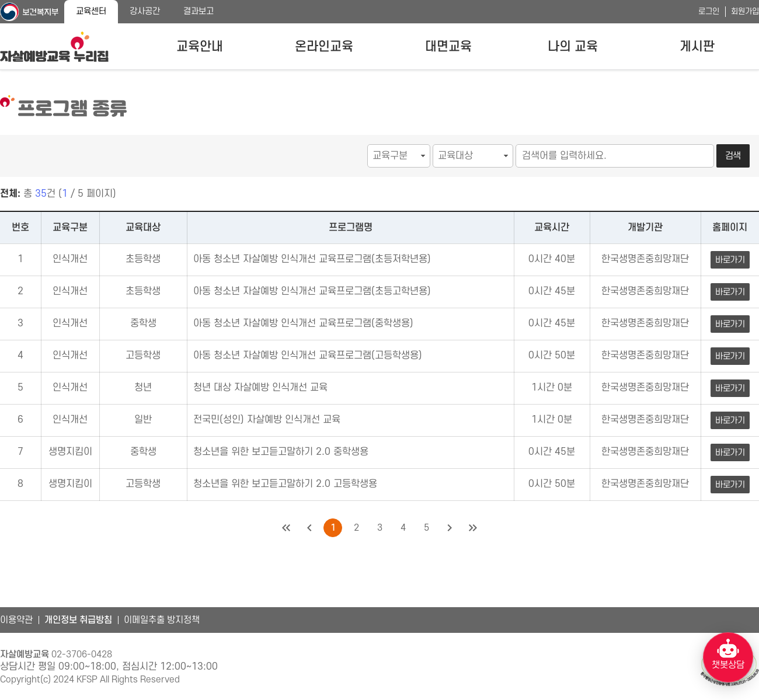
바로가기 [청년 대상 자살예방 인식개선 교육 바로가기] (730, 389)
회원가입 (745, 11)
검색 (733, 156)
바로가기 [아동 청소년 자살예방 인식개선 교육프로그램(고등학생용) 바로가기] (730, 356)
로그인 (709, 11)
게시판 (697, 47)
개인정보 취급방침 (78, 620)
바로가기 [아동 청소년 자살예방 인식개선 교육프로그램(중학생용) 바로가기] (730, 324)
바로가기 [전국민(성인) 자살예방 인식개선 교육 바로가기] (730, 421)
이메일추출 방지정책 (162, 620)
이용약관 (16, 620)
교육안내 (200, 47)
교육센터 (91, 11)
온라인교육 (324, 47)
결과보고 (199, 11)
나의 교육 (573, 47)
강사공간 (145, 11)
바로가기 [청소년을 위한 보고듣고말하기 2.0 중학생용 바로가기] (730, 453)
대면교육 (448, 47)
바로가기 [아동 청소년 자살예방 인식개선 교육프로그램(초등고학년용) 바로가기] (730, 292)
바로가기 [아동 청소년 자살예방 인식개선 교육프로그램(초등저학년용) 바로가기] (730, 260)
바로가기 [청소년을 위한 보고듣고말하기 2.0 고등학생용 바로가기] (730, 485)
